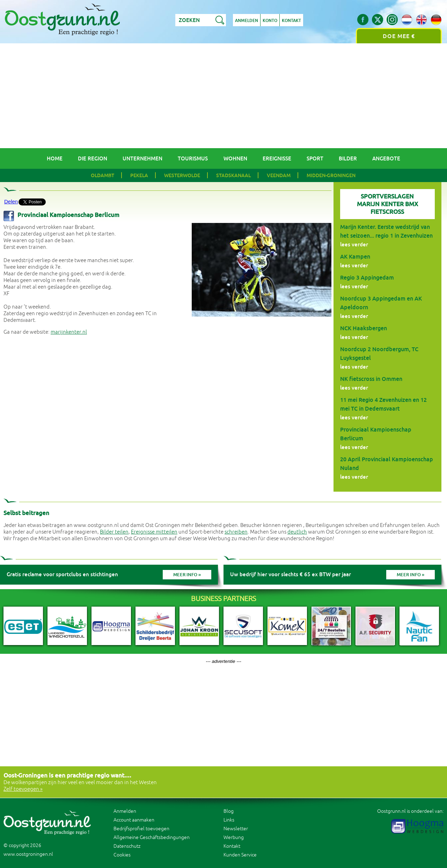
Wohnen (235, 158)
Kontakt (291, 21)
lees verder (354, 244)
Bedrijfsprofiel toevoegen (141, 829)
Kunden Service (240, 855)
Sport (315, 158)
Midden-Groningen (331, 175)
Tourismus (193, 158)
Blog (229, 811)
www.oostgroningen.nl (28, 854)
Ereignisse (277, 158)
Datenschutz (127, 846)
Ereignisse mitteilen (154, 532)
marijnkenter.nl (69, 332)
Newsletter (236, 829)
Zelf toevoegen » (23, 789)
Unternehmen (142, 158)
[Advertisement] (223, 96)
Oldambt (102, 175)
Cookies (122, 855)
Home (55, 158)
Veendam (279, 175)
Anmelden (247, 21)
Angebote (386, 158)
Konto (270, 21)
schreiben (236, 532)
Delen (11, 201)
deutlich (297, 532)
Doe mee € (399, 36)
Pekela (139, 175)
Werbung (234, 837)
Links (229, 820)
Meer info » (187, 575)
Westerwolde (182, 175)
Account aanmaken (134, 820)
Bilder (348, 158)
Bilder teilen (114, 532)
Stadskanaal (233, 175)
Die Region (93, 158)
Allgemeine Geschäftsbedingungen (152, 837)
